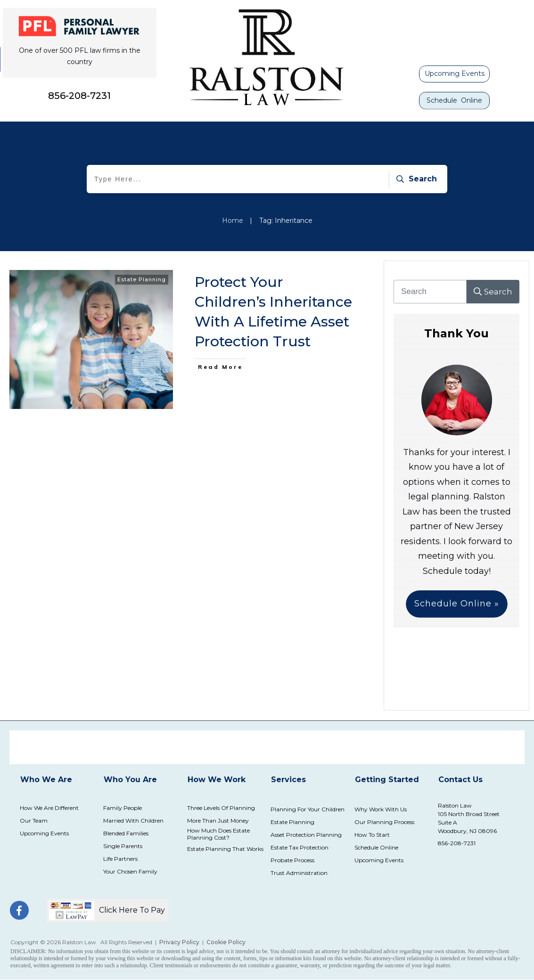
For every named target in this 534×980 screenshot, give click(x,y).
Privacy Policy (179, 942)
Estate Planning (142, 279)
